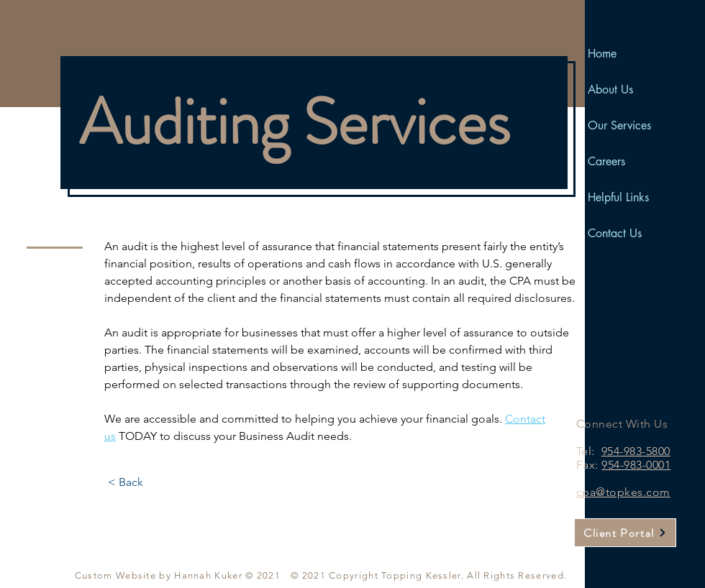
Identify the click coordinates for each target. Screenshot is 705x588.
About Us (610, 89)
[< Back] (126, 482)
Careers (606, 161)
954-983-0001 (636, 465)
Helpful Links (618, 197)
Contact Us (615, 233)
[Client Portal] (625, 533)
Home (602, 54)
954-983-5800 (636, 451)
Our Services (619, 125)
